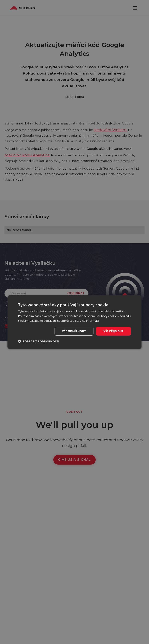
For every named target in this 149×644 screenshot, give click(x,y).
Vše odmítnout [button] (74, 331)
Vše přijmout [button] (113, 331)
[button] (39, 341)
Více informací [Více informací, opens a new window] (89, 321)
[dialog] (74, 322)
